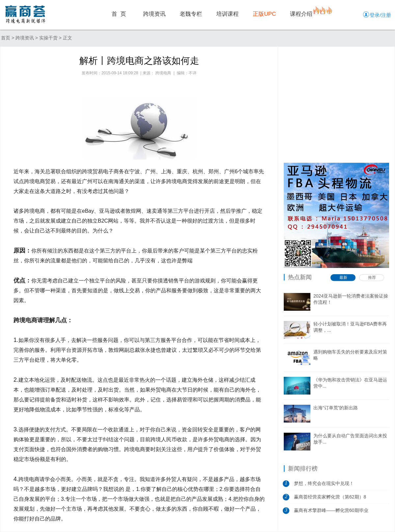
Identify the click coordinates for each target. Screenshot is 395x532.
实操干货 (48, 38)
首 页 (119, 14)
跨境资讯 (154, 14)
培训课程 (227, 14)
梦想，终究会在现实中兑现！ (324, 483)
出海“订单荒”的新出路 (336, 408)
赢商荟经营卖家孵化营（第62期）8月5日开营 (330, 499)
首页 (6, 38)
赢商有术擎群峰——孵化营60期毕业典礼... (331, 512)
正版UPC (264, 14)
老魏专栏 (191, 14)
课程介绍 (301, 14)
